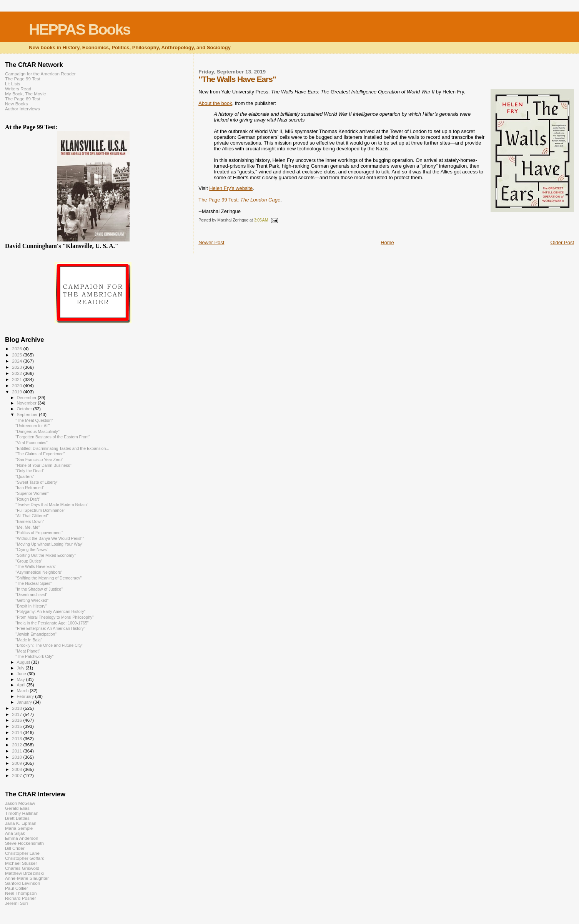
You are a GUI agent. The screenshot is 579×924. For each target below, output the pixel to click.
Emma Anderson (22, 838)
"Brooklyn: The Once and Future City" (49, 645)
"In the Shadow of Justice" (39, 589)
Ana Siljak (15, 833)
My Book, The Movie (26, 94)
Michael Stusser (21, 863)
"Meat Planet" (28, 651)
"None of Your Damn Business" (43, 465)
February (26, 696)
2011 (17, 751)
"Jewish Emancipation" (36, 634)
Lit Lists (13, 84)
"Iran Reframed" (30, 488)
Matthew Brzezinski (24, 873)
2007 (17, 775)
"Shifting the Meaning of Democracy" (48, 578)
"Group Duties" (29, 561)
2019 (17, 392)
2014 (17, 732)
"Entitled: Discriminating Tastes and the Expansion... (62, 448)
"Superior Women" (32, 493)
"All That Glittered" (32, 516)
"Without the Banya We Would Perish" (50, 538)
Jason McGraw (20, 803)
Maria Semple (19, 828)
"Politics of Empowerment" (39, 533)
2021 (17, 379)
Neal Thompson (21, 893)
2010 (17, 757)
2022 (17, 373)
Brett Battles (17, 818)
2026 (17, 349)
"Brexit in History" (31, 606)
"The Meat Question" (34, 420)
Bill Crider (15, 848)
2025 (17, 355)
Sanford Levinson (22, 883)
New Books (16, 104)
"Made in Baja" (29, 640)
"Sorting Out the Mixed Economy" (46, 555)
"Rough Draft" (28, 499)
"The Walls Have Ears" (36, 566)
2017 (17, 714)
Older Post (562, 242)
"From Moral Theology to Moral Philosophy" (55, 617)
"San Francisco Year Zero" (39, 460)
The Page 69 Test (23, 99)
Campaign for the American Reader (40, 74)
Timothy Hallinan (22, 813)
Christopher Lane (22, 853)
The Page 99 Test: (219, 200)
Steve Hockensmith (24, 843)
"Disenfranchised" (31, 594)
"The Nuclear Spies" (34, 583)
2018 (17, 708)
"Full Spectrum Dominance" (40, 510)
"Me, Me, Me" (27, 527)
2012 (17, 745)
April (22, 685)
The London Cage (260, 200)
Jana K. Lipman (21, 823)
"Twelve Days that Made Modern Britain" (52, 504)
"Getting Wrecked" (32, 600)
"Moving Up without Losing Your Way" (49, 544)
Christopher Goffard (25, 858)
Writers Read (18, 89)
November (27, 403)
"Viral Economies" (32, 443)
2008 (17, 769)
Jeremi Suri (16, 903)
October (25, 409)
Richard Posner (21, 898)
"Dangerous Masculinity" (37, 431)
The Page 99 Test (23, 79)
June (22, 674)
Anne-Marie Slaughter (27, 878)
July (21, 668)
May (22, 679)
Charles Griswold (22, 868)
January (25, 702)
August (24, 662)
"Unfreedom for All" (32, 426)
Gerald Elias (17, 808)
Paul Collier (17, 888)
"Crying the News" (32, 549)
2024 (17, 361)
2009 (17, 763)
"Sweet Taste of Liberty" (37, 482)
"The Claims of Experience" (40, 454)
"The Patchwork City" (34, 656)
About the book (215, 103)
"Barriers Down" (30, 521)
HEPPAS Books (80, 29)
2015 (17, 726)
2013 (17, 738)
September (28, 415)
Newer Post (211, 242)
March (23, 691)
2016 (17, 720)
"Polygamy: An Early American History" (50, 611)
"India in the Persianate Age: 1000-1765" (52, 623)
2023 (17, 367)
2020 (17, 385)
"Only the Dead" (30, 471)
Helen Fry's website (231, 188)
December (27, 398)
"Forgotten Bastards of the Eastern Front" (53, 437)
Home (387, 242)
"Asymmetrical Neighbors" (39, 572)
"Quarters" (25, 476)
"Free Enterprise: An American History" (50, 628)
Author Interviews (22, 109)
